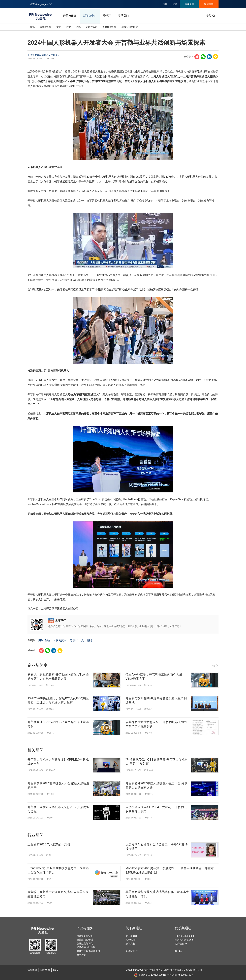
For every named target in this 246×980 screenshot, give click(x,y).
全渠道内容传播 (85, 940)
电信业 (74, 640)
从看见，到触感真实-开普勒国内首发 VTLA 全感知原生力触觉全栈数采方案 (58, 677)
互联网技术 (60, 640)
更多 (215, 666)
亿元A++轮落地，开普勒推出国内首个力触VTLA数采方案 (154, 677)
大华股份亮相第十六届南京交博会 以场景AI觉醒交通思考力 (58, 894)
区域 (78, 27)
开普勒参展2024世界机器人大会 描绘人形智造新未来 (58, 785)
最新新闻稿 (46, 27)
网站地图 (45, 970)
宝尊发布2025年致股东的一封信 (49, 844)
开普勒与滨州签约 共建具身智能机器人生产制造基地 (156, 700)
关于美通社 (134, 928)
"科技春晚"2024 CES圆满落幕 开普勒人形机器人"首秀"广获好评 (157, 762)
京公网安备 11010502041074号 (153, 975)
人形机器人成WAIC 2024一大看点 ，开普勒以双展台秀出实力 (156, 809)
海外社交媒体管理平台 (88, 951)
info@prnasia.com (184, 940)
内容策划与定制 (85, 936)
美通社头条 (91, 27)
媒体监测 (209, 4)
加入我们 (130, 944)
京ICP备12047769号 (183, 975)
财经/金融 (44, 640)
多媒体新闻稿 (109, 27)
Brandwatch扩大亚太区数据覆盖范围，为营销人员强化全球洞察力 (58, 870)
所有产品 (81, 955)
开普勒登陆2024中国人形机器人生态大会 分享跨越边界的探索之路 (156, 785)
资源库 (107, 16)
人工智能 (86, 640)
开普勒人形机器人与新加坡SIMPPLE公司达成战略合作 (58, 762)
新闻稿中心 (90, 16)
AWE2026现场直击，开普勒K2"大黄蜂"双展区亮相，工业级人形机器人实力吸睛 (58, 700)
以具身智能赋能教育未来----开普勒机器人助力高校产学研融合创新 (156, 724)
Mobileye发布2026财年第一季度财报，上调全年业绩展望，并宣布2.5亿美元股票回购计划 (170, 870)
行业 (69, 27)
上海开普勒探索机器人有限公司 (44, 55)
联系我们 (123, 16)
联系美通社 (183, 928)
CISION (188, 970)
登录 (175, 4)
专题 (59, 27)
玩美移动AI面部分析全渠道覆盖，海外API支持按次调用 (157, 847)
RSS (56, 970)
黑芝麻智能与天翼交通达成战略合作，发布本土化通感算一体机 (157, 894)
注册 (165, 4)
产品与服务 (70, 16)
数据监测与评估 (85, 944)
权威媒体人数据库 (86, 947)
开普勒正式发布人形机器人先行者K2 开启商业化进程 (58, 809)
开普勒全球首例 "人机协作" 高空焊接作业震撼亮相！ (58, 724)
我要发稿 (189, 4)
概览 (32, 27)
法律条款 (32, 970)
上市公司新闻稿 (130, 27)
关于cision (131, 940)
